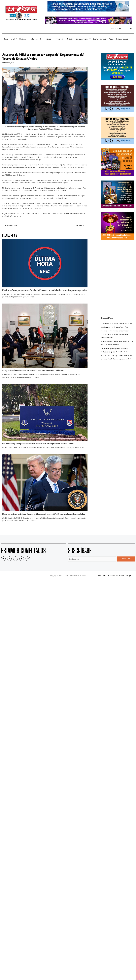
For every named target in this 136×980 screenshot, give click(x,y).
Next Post (80, 225)
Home (6, 39)
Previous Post (11, 225)
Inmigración (60, 39)
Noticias (5, 63)
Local (14, 39)
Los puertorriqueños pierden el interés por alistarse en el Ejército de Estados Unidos (39, 446)
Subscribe (126, 563)
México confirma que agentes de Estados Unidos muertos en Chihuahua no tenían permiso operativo (42, 291)
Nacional (24, 39)
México (49, 39)
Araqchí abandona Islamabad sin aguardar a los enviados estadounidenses (34, 373)
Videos (111, 39)
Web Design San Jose (105, 580)
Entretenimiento (83, 39)
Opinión (70, 39)
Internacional (37, 39)
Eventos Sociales (100, 39)
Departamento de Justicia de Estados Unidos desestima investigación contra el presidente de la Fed (44, 517)
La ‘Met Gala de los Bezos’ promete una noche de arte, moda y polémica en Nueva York (117, 325)
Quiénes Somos (123, 39)
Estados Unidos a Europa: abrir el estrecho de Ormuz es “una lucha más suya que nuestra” (117, 357)
